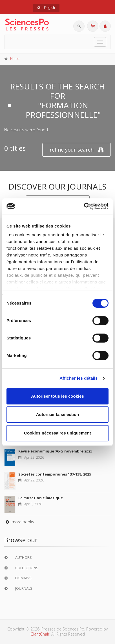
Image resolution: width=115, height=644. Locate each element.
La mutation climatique (41, 498)
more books (19, 522)
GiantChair (40, 634)
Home (15, 59)
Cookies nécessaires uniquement (57, 433)
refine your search (77, 150)
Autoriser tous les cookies (57, 396)
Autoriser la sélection (58, 414)
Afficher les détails (78, 378)
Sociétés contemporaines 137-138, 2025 (55, 474)
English (46, 8)
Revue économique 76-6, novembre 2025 (55, 451)
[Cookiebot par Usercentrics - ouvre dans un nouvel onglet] (84, 206)
